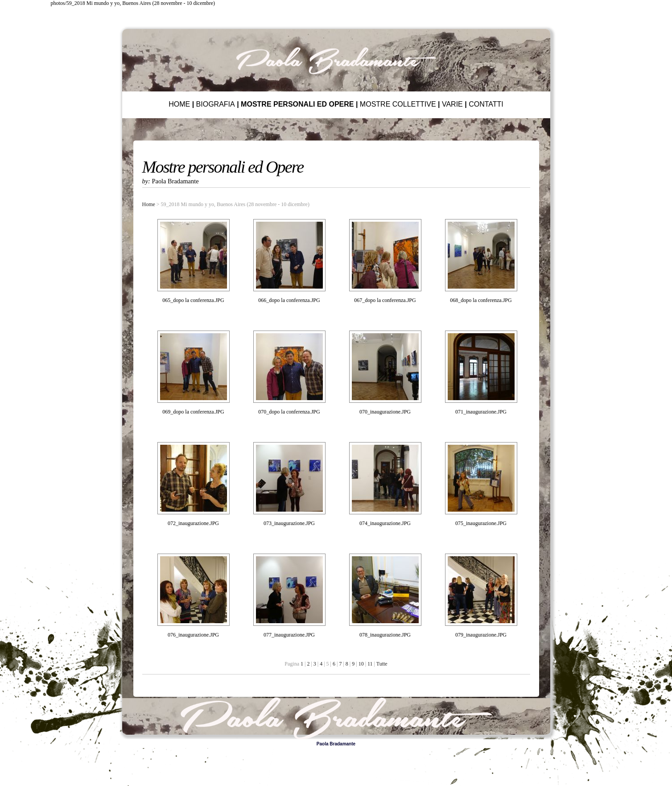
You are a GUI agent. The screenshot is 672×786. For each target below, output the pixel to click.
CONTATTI (486, 104)
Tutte (382, 664)
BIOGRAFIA (216, 104)
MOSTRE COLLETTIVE (398, 104)
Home (149, 204)
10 (361, 664)
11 (370, 664)
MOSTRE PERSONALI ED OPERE (297, 104)
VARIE (452, 104)
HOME (179, 104)
